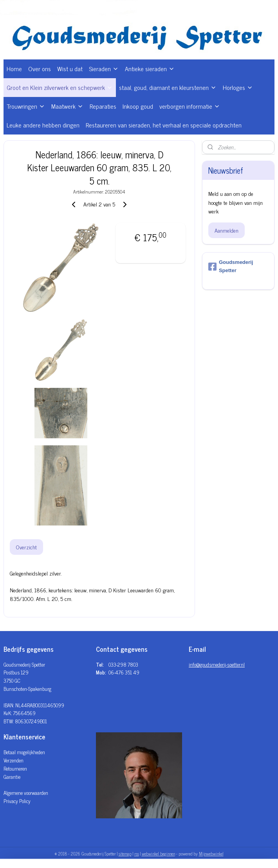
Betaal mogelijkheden (24, 752)
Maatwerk (67, 106)
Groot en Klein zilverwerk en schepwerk (60, 87)
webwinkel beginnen (158, 854)
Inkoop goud (138, 106)
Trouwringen (26, 106)
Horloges (238, 87)
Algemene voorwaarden (26, 793)
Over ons (40, 68)
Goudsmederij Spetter (231, 266)
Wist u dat (70, 68)
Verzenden (14, 760)
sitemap (125, 854)
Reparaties (103, 106)
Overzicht (26, 547)
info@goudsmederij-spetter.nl (217, 664)
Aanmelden (227, 230)
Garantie (12, 777)
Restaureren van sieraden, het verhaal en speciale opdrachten (164, 125)
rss (137, 854)
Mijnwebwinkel (211, 854)
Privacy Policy (17, 801)
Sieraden (104, 68)
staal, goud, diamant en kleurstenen (168, 87)
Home (14, 68)
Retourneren (15, 768)
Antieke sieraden (150, 68)
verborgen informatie (190, 106)
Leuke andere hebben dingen (43, 125)
